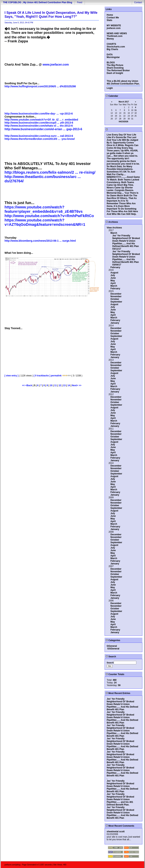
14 (69, 385)
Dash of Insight (115, 73)
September (116, 302)
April (113, 283)
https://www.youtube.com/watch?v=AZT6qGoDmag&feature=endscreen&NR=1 (45, 222)
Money (110, 39)
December (116, 294)
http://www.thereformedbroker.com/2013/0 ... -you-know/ (40, 139)
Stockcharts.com (116, 47)
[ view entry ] (11, 376)
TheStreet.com (115, 36)
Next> (75, 385)
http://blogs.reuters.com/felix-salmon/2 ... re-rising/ (50, 172)
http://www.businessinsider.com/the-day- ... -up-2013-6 (39, 114)
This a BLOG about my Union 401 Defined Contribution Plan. (123, 82)
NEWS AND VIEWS (117, 33)
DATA (110, 55)
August (114, 273)
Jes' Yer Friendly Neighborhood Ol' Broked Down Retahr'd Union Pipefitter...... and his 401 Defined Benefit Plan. (120, 799)
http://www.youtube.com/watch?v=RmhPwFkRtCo (49, 216)
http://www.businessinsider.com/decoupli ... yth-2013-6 (39, 123)
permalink (56, 376)
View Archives (114, 228)
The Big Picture (115, 65)
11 (55, 385)
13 (64, 385)
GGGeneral (113, 649)
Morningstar (113, 57)
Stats (109, 20)
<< (24, 385)
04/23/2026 (123, 122)
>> (80, 385)
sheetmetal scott (116, 832)
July (113, 275)
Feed (80, 2)
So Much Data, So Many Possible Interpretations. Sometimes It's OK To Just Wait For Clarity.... (121, 170)
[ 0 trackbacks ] (42, 376)
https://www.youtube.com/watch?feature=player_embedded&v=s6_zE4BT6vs (44, 209)
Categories (113, 640)
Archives (112, 222)
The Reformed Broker (118, 70)
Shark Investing (115, 68)
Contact (138, 2)
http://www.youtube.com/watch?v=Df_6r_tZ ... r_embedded (41, 120)
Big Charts (112, 49)
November (116, 296)
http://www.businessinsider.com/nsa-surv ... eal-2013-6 (39, 136)
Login (110, 88)
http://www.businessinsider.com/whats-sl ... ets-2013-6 (39, 126)
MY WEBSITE (114, 26)
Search (111, 657)
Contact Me (113, 18)
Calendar (112, 96)
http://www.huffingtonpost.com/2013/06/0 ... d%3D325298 (40, 86)
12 (60, 385)
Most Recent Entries (118, 693)
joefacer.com (114, 28)
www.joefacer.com (56, 65)
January (115, 323)
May (113, 281)
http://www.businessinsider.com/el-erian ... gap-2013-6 (43, 129)
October (115, 299)
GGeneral (112, 646)
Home (110, 15)
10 (51, 385)
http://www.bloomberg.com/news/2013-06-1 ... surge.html (40, 241)
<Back (29, 385)
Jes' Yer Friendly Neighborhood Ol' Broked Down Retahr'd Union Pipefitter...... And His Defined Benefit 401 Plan (126, 241)
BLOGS (111, 63)
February (115, 267)
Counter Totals (115, 674)
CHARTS (111, 44)
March (114, 233)
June (113, 278)
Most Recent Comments (120, 826)
